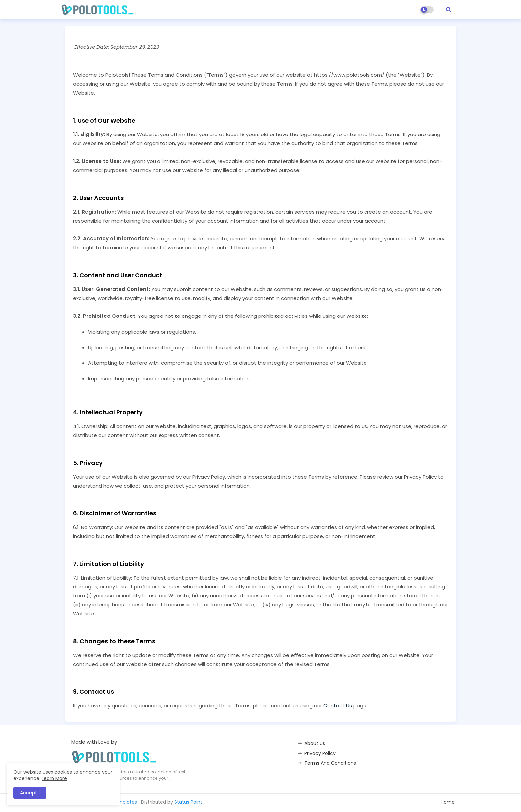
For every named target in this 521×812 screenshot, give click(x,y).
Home (448, 802)
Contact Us (338, 706)
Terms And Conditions (330, 763)
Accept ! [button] (30, 793)
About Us (315, 743)
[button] (449, 10)
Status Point (188, 802)
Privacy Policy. (320, 753)
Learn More (54, 778)
